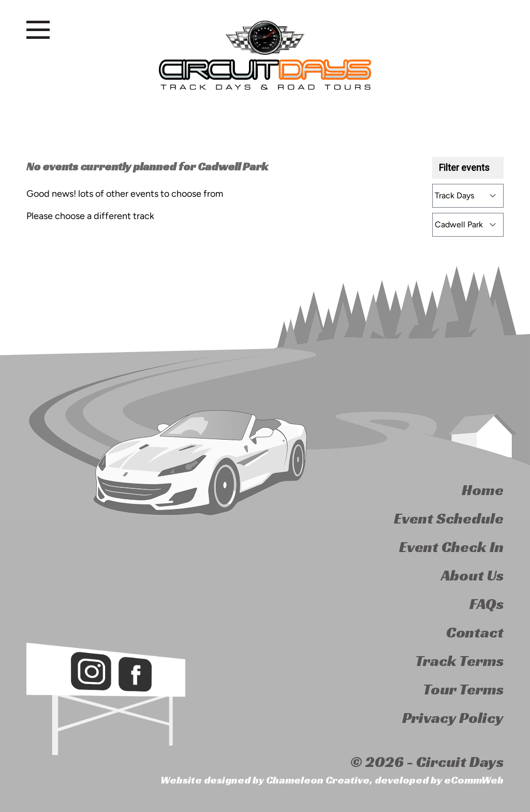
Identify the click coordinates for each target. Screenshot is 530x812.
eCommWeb (474, 780)
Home (483, 490)
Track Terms (459, 661)
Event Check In (451, 547)
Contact (475, 632)
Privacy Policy (453, 718)
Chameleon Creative (318, 780)
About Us (472, 575)
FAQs (487, 604)
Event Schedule (449, 518)
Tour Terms (463, 689)
